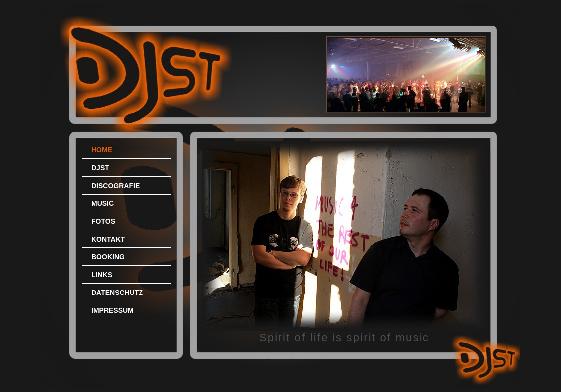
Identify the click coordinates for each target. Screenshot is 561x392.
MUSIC (103, 203)
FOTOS (103, 221)
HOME (102, 150)
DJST (100, 168)
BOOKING (108, 257)
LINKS (102, 275)
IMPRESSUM (113, 310)
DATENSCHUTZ (117, 293)
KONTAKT (108, 239)
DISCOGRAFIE (116, 186)
